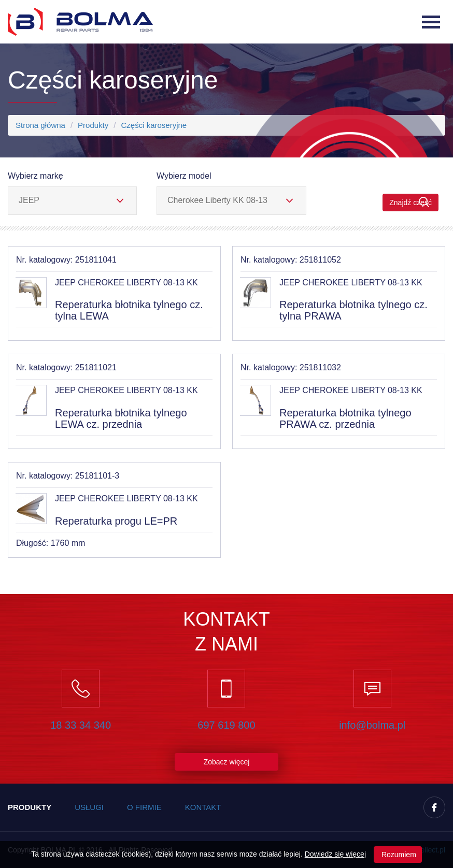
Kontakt (203, 807)
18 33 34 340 (81, 725)
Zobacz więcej (227, 762)
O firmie (144, 807)
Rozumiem (398, 855)
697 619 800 (226, 725)
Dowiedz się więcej (335, 854)
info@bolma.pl (372, 725)
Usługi (89, 807)
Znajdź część (410, 202)
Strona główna (40, 125)
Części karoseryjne (154, 125)
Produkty (93, 125)
